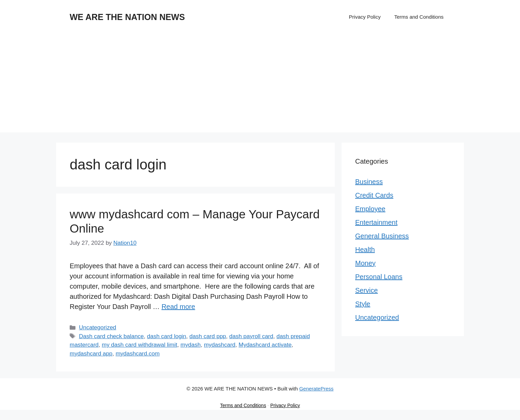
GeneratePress (316, 389)
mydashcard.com (137, 354)
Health (365, 250)
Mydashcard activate (265, 345)
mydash (191, 345)
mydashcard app (91, 354)
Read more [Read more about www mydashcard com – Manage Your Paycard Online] (178, 307)
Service (367, 290)
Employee (370, 209)
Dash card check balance (111, 336)
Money (365, 263)
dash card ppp (208, 336)
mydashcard (220, 345)
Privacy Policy (365, 17)
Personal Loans (379, 277)
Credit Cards (374, 195)
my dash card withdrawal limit (139, 345)
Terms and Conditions (419, 17)
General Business (382, 236)
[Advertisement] (260, 85)
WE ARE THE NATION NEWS (127, 17)
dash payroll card (251, 336)
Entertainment (376, 222)
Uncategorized (98, 327)
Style (363, 304)
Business (369, 182)
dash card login (167, 336)
